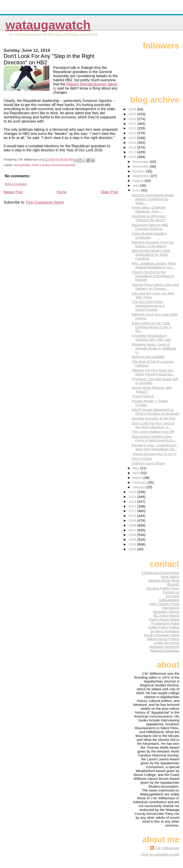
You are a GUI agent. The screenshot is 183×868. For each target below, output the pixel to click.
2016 (133, 157)
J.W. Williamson (167, 848)
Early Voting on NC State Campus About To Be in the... (152, 327)
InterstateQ (171, 608)
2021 (133, 133)
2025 (133, 114)
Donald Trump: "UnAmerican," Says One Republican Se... (155, 447)
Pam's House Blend (164, 619)
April (137, 473)
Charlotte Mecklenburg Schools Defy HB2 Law (151, 338)
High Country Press (164, 604)
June (137, 190)
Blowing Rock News (164, 580)
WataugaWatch (48, 25)
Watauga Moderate (165, 651)
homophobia (22, 165)
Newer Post (13, 192)
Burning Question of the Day (154, 418)
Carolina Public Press (163, 588)
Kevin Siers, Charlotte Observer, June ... (149, 209)
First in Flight (142, 459)
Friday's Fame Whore (149, 463)
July (136, 185)
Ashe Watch (170, 577)
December (141, 162)
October (139, 171)
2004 (133, 544)
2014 (133, 497)
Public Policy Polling (164, 627)
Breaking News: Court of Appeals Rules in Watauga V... (154, 348)
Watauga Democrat (164, 647)
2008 (133, 525)
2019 (133, 143)
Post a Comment (16, 184)
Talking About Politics (163, 639)
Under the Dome (167, 643)
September (142, 176)
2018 (133, 147)
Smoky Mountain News (162, 635)
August (139, 181)
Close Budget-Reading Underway (149, 235)
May (136, 468)
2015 (133, 492)
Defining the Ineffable (148, 357)
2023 (133, 124)
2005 (133, 539)
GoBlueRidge (169, 600)
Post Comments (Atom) (45, 202)
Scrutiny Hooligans (165, 631)
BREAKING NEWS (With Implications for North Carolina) (151, 255)
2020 (133, 138)
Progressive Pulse (165, 623)
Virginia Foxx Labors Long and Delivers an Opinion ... (156, 287)
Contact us (171, 592)
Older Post (109, 192)
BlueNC (173, 584)
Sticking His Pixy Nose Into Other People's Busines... (153, 372)
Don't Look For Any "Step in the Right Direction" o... (153, 425)
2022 (133, 128)
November (141, 166)
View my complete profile (160, 854)
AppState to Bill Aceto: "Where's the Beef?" (149, 218)
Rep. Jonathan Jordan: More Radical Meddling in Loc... (154, 265)
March (138, 478)
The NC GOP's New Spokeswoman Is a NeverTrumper (148, 306)
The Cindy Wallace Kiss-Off (153, 432)
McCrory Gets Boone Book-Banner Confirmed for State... (153, 199)
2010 (133, 516)
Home (61, 192)
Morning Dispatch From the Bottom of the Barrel (153, 244)
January (139, 487)
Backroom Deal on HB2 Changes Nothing (150, 227)
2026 (133, 109)
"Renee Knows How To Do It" (154, 454)
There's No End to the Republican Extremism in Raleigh (153, 276)
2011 (133, 511)
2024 (133, 119)
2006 (133, 535)
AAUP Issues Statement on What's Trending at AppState (156, 412)
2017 (133, 152)
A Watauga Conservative (160, 573)
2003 (133, 549)
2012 (133, 506)
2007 (133, 530)
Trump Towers (143, 396)
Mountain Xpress (166, 612)
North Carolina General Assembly (53, 165)
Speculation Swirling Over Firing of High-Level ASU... (154, 438)
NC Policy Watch (166, 616)
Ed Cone (173, 596)
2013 (133, 501)
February (140, 482)
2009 (133, 520)
